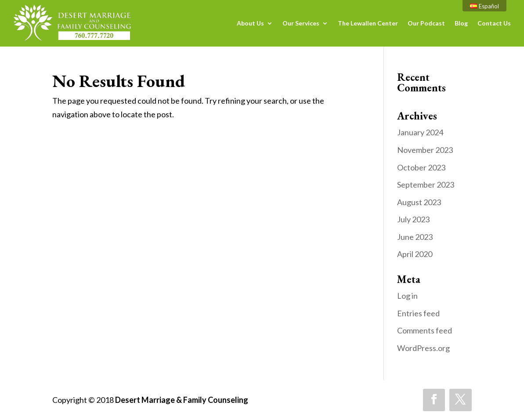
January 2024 (420, 132)
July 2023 (413, 219)
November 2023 (425, 150)
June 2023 (415, 237)
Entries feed (418, 313)
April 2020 (415, 254)
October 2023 (421, 167)
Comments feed (425, 330)
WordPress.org (423, 348)
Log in (407, 296)
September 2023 (426, 185)
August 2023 (419, 202)
